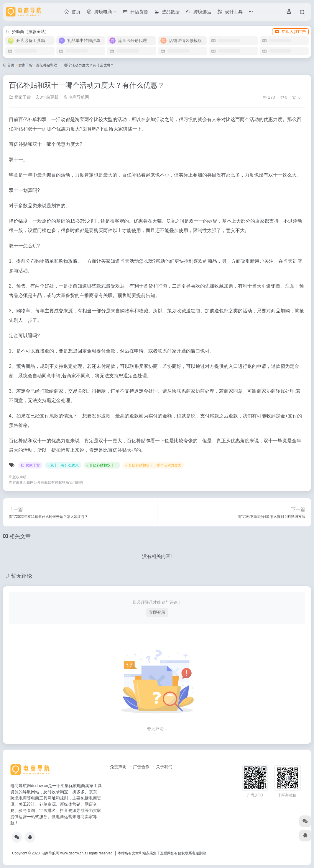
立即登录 (157, 612)
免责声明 (118, 767)
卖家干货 (25, 65)
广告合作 (141, 767)
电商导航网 (76, 97)
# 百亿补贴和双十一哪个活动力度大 (153, 465)
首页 (11, 65)
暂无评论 (22, 576)
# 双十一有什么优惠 (63, 465)
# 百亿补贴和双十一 (102, 465)
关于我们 (164, 767)
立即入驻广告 (290, 32)
